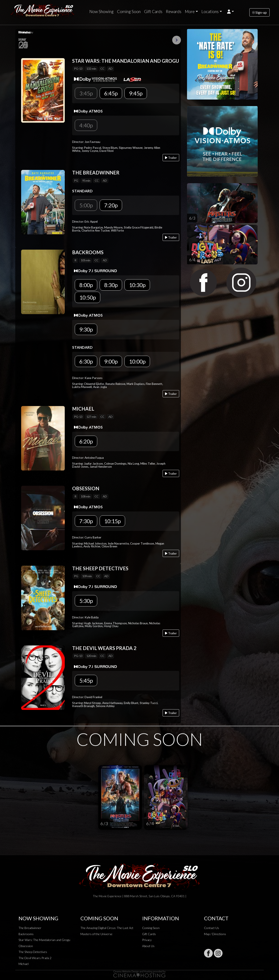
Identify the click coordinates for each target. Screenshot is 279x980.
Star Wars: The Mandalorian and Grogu (44, 940)
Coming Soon (129, 12)
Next (177, 40)
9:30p (86, 329)
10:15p (112, 521)
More (190, 12)
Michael (24, 964)
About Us (148, 946)
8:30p (111, 285)
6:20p (86, 441)
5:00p (86, 205)
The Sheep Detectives (33, 952)
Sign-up (259, 12)
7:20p (111, 205)
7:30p (86, 521)
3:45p (86, 93)
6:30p (86, 361)
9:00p (111, 361)
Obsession (26, 946)
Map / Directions (215, 934)
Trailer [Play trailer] (171, 158)
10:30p (137, 285)
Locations (210, 12)
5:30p (86, 601)
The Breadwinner (30, 928)
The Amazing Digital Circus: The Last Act (107, 928)
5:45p (86, 680)
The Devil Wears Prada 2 (35, 958)
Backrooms (26, 934)
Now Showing (101, 12)
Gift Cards (153, 12)
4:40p (86, 125)
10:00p (137, 361)
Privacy (147, 940)
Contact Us (212, 928)
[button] (231, 12)
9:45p (136, 93)
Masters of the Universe (96, 934)
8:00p (86, 285)
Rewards (174, 12)
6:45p (111, 93)
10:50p (88, 297)
